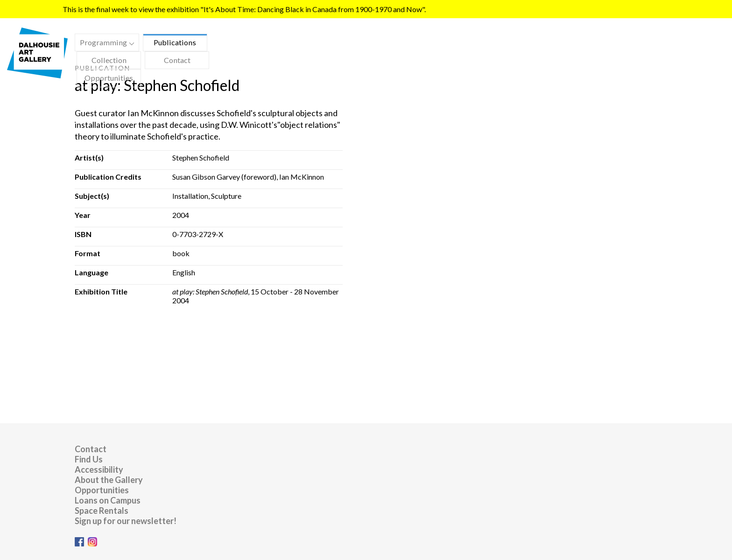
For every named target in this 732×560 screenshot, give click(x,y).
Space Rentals (102, 511)
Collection (109, 60)
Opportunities (109, 78)
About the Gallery (109, 480)
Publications (175, 42)
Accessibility (99, 469)
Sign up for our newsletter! (126, 521)
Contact (177, 60)
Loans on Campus (108, 500)
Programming (105, 44)
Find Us (89, 459)
